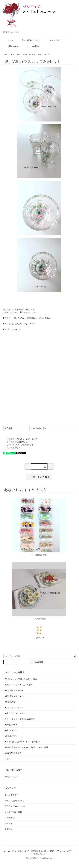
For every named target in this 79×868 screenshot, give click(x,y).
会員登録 (9, 823)
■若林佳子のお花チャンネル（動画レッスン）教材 (26, 747)
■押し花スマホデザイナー (16, 696)
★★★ (32, 324)
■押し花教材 (10, 702)
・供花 (8, 759)
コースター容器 (39, 619)
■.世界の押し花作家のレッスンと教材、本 (23, 742)
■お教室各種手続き (13, 753)
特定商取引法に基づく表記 (42, 851)
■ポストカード (11, 730)
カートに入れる (39, 477)
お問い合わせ (11, 46)
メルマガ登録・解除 (13, 812)
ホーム (8, 40)
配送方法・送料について (15, 806)
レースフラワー (39, 638)
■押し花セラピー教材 (14, 691)
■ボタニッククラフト (14, 708)
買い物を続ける (13, 448)
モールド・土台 (44, 55)
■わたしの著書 (11, 725)
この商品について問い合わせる (20, 445)
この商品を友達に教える (17, 442)
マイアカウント (11, 818)
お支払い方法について (14, 801)
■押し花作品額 (11, 736)
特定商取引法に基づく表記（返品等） (23, 439)
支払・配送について (28, 40)
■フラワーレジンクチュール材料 (23, 55)
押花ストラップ (11, 777)
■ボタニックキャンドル (15, 713)
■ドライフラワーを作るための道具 (20, 719)
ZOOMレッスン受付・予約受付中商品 (21, 679)
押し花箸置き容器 (39, 555)
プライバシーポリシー (65, 851)
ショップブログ (52, 40)
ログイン (9, 829)
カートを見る (31, 46)
